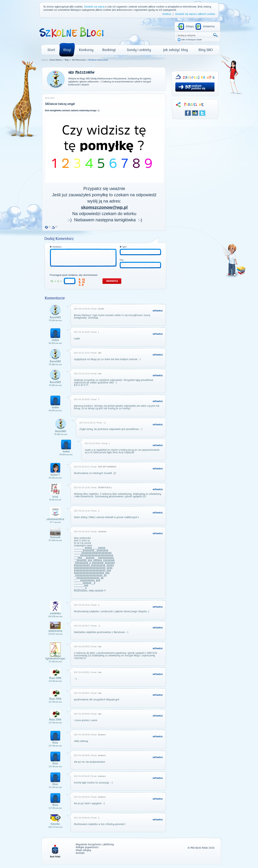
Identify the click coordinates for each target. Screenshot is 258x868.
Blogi (67, 50)
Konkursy (86, 50)
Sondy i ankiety (139, 50)
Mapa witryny (83, 850)
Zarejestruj (209, 27)
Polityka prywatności (87, 847)
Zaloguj (190, 27)
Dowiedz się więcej (94, 7)
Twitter (202, 113)
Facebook (188, 113)
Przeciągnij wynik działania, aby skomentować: (74, 275)
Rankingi (109, 50)
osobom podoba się (198, 87)
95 (188, 87)
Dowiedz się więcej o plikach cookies (195, 14)
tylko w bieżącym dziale (192, 40)
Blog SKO (206, 50)
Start (51, 50)
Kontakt (80, 853)
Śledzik (195, 113)
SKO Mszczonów (79, 60)
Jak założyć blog (176, 50)
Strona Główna (56, 60)
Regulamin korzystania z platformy (95, 845)
